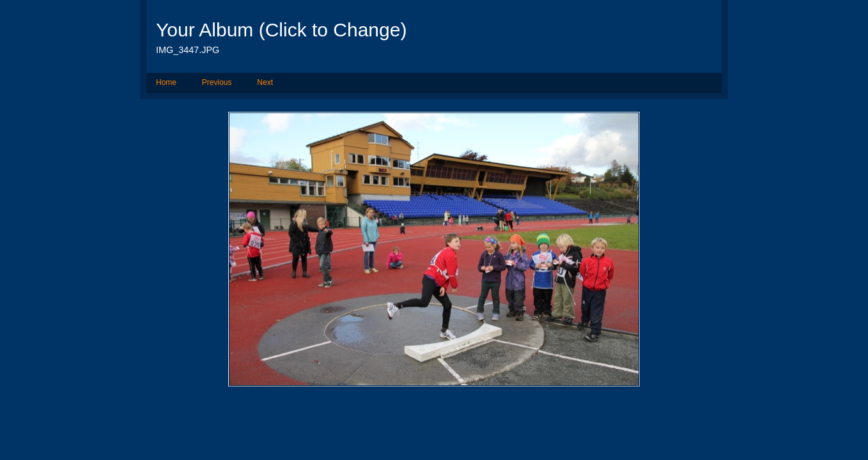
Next (265, 82)
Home (166, 82)
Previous (217, 82)
